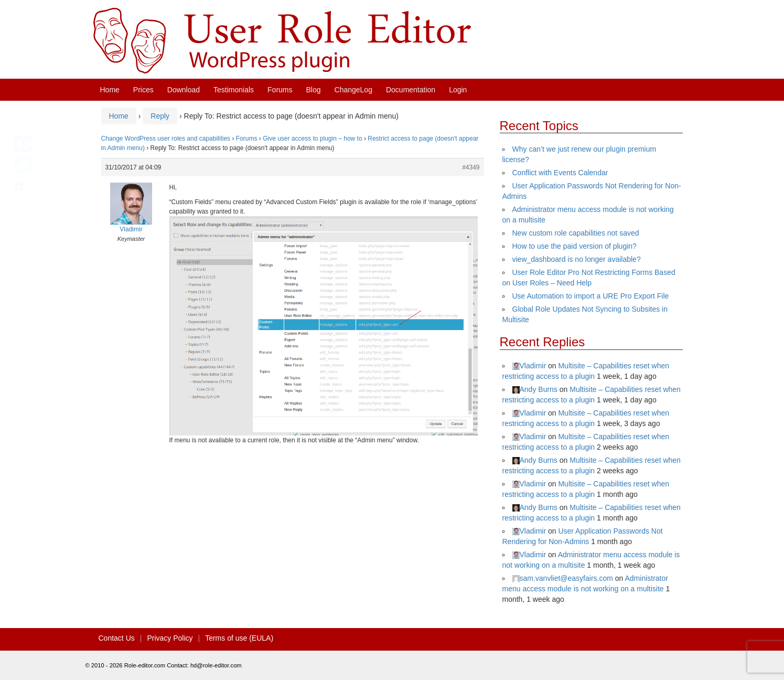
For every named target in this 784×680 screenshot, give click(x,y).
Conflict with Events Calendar (560, 173)
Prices (143, 90)
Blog (314, 90)
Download (184, 90)
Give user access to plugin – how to (312, 139)
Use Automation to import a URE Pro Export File (591, 296)
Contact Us (117, 638)
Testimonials (234, 90)
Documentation (411, 90)
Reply (160, 116)
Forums (280, 90)
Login (458, 90)
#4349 (471, 167)
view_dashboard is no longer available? (577, 259)
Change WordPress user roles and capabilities (166, 139)
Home (110, 90)
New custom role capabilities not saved (576, 233)
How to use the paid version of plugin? (574, 246)
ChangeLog (353, 90)
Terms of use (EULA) (239, 638)
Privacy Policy (170, 638)
